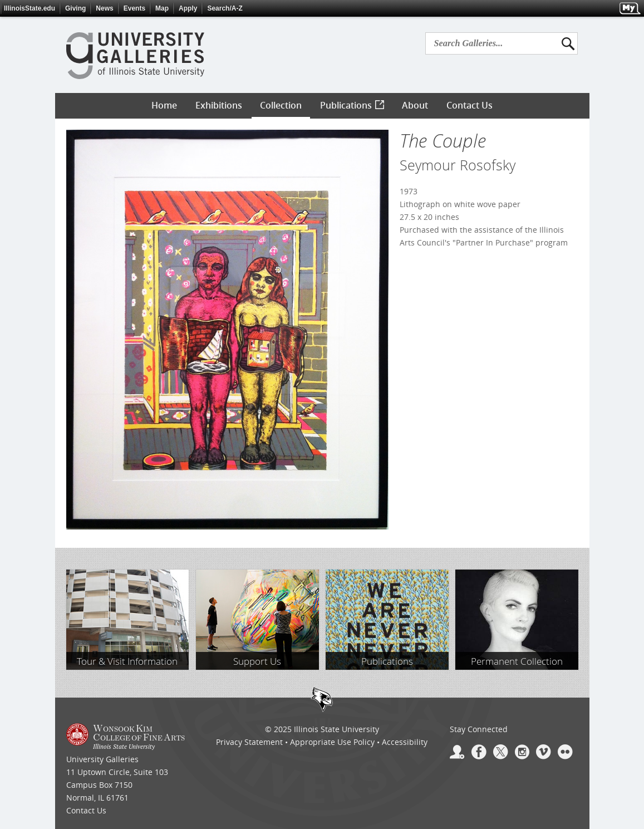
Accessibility (405, 742)
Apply (188, 8)
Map (162, 8)
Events (134, 8)
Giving (75, 8)
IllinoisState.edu (30, 8)
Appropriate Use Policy (332, 742)
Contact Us (86, 810)
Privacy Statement (249, 742)
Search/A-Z (225, 8)
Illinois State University (336, 729)
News (104, 8)
